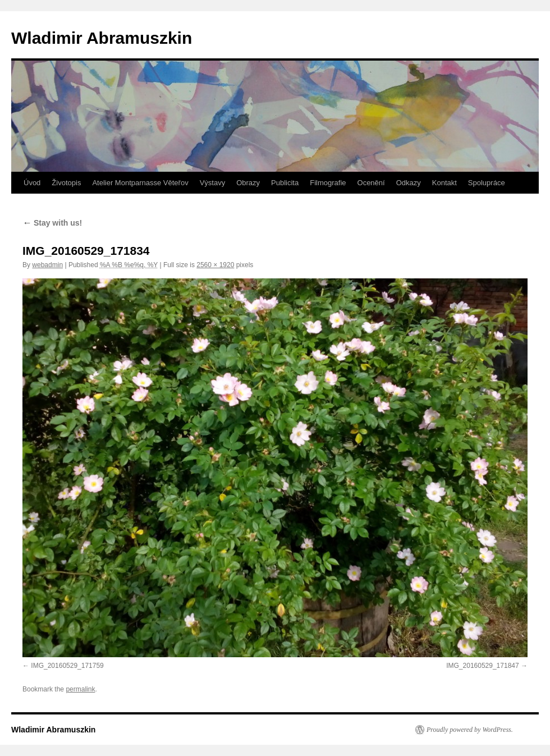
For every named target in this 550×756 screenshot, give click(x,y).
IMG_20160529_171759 (67, 666)
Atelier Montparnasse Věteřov (140, 183)
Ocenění (371, 183)
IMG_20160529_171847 (482, 666)
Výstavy (213, 183)
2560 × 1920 (215, 265)
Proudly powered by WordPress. (470, 730)
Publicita (285, 183)
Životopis (66, 183)
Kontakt (444, 183)
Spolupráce (487, 183)
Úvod (32, 183)
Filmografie (328, 183)
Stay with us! (52, 223)
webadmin (47, 265)
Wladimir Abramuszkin (102, 38)
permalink (80, 689)
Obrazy (248, 183)
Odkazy (409, 183)
